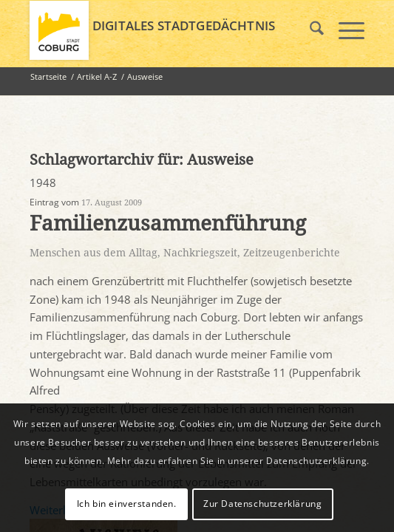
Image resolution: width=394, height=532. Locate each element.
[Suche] (309, 30)
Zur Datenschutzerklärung (262, 504)
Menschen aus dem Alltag (94, 253)
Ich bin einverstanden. (127, 504)
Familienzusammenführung (168, 224)
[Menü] (344, 30)
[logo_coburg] (163, 30)
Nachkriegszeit (200, 253)
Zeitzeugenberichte (292, 253)
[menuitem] (309, 30)
